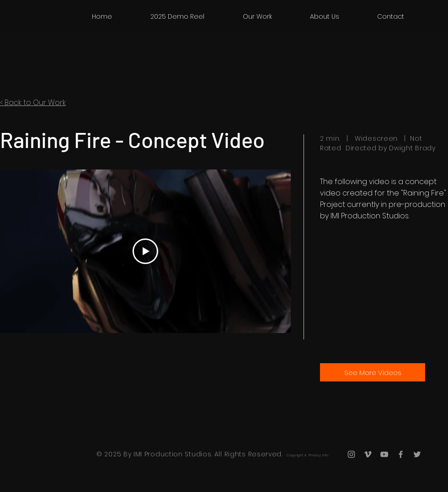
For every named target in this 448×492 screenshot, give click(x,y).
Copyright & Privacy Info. (308, 455)
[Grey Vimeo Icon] (368, 454)
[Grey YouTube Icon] (384, 454)
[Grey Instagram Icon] (351, 454)
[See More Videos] (373, 372)
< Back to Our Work (33, 103)
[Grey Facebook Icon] (401, 454)
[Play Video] (145, 251)
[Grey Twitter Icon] (417, 454)
